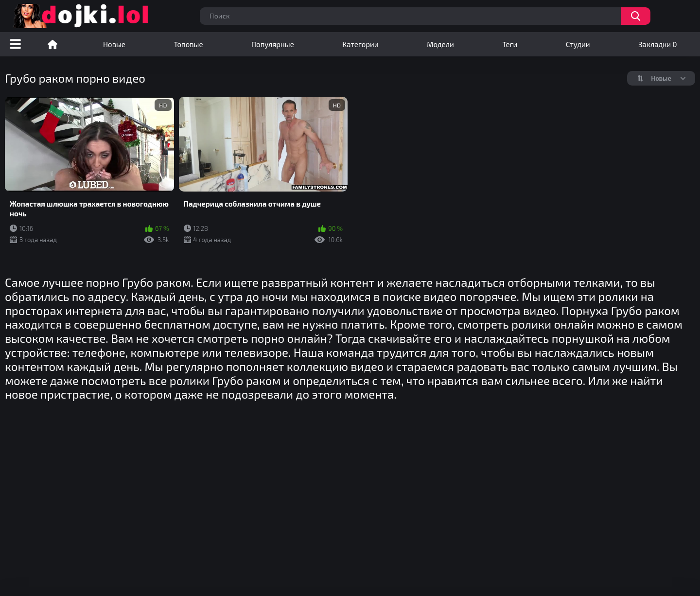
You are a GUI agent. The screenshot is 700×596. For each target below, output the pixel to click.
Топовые (188, 44)
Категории (360, 44)
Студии (578, 44)
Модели (440, 44)
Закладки (657, 44)
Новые (114, 44)
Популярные (273, 44)
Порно (52, 44)
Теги (510, 44)
